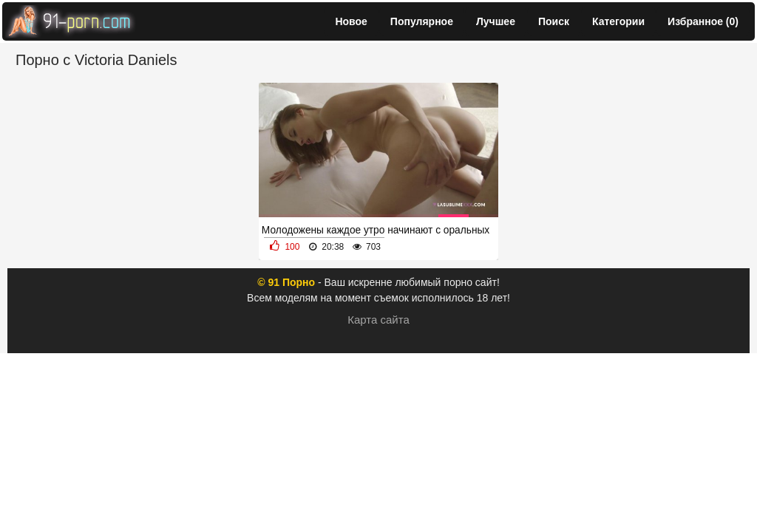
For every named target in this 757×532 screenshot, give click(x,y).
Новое (351, 21)
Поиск (554, 21)
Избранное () (703, 21)
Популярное (422, 21)
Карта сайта (378, 320)
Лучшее (496, 21)
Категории (618, 21)
